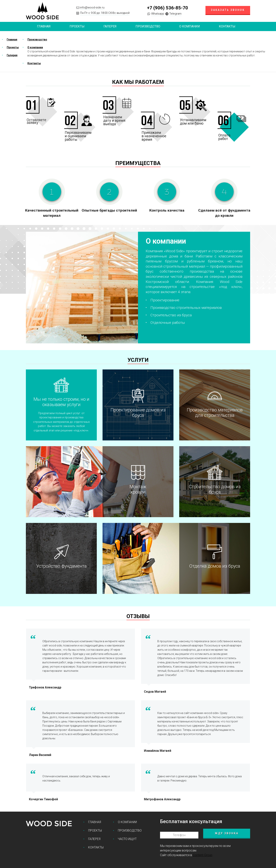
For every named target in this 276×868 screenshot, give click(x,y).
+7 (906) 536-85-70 (168, 8)
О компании (190, 26)
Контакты (227, 26)
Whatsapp (158, 14)
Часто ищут (127, 839)
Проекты (13, 47)
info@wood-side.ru (92, 7)
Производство (148, 26)
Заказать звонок (228, 10)
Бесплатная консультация (191, 821)
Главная (44, 26)
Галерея (110, 26)
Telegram (175, 14)
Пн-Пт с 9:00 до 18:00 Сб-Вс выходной (105, 13)
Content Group (203, 855)
